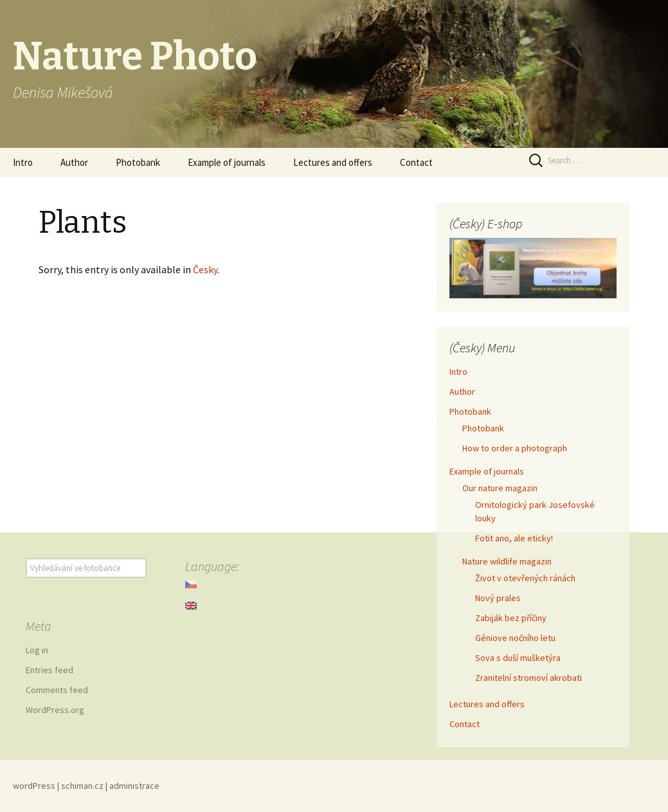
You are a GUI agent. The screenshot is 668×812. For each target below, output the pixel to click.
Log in (37, 650)
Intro (23, 162)
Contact (416, 162)
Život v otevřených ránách (525, 578)
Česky (205, 269)
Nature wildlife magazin (507, 561)
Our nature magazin (500, 488)
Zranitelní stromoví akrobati (528, 678)
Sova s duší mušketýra (518, 658)
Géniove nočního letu (515, 638)
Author (74, 162)
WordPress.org (55, 710)
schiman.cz (82, 786)
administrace (134, 786)
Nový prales (498, 598)
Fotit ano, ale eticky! (514, 538)
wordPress (34, 786)
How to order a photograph (515, 448)
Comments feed (57, 690)
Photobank (138, 162)
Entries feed (50, 670)
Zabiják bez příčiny (511, 618)
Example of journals (227, 162)
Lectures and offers (333, 162)
